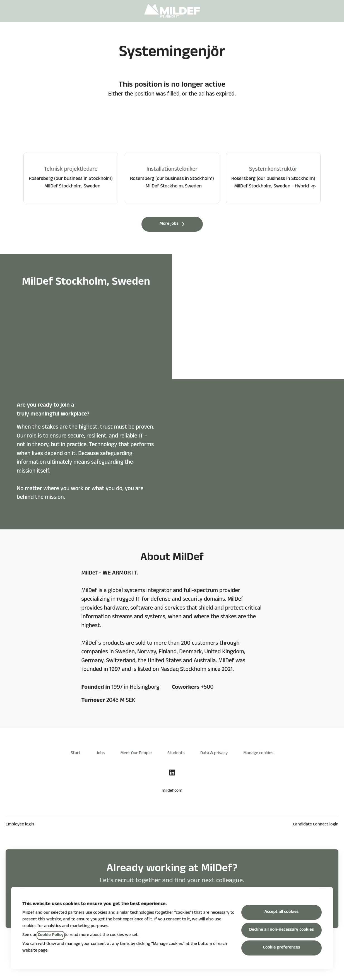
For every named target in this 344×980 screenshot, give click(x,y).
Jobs (101, 754)
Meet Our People (136, 754)
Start (75, 754)
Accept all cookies (282, 912)
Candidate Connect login (316, 825)
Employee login (20, 825)
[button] (333, 11)
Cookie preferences (282, 948)
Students (176, 754)
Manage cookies (258, 754)
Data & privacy (214, 754)
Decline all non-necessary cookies (282, 930)
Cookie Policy (51, 935)
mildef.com (172, 791)
